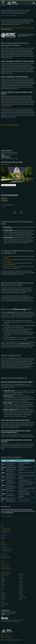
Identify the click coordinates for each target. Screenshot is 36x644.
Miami (2, 607)
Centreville (3, 585)
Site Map (3, 539)
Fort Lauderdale (4, 603)
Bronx (20, 583)
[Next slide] (21, 213)
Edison (20, 576)
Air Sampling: (7, 256)
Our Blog (3, 562)
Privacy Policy (4, 535)
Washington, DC (14, 15)
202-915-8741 (13, 125)
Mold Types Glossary (5, 556)
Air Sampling (4, 546)
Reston (3, 164)
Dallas (2, 590)
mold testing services (16, 109)
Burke (2, 583)
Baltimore (3, 594)
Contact (3, 534)
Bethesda (3, 596)
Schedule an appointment (9, 185)
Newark (21, 579)
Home (2, 15)
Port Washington (23, 598)
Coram (20, 588)
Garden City (22, 589)
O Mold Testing (19, 640)
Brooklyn (21, 585)
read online (3, 206)
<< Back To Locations (6, 516)
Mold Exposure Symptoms (7, 569)
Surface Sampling (5, 547)
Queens (21, 599)
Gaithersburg (4, 598)
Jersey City (21, 577)
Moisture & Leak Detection (7, 549)
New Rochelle (22, 596)
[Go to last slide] (15, 213)
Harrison (21, 593)
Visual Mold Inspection (6, 551)
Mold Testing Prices (5, 530)
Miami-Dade (4, 605)
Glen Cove (21, 591)
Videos (2, 537)
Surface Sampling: (8, 260)
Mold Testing (4, 544)
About (6, 529)
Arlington (3, 581)
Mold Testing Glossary (6, 558)
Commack (21, 586)
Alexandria (3, 580)
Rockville (7, 164)
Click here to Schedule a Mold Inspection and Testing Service (16, 28)
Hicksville (21, 594)
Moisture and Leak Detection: (11, 266)
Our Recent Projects (5, 532)
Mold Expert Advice (5, 567)
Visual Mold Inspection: (10, 263)
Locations (7, 15)
